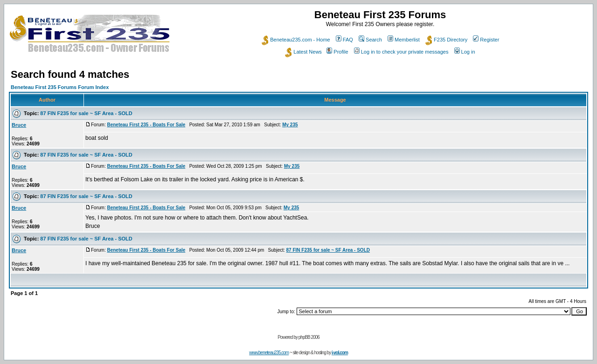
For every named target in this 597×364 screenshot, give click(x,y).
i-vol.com (340, 353)
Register (486, 40)
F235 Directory (446, 40)
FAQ (344, 40)
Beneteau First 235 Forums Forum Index (60, 87)
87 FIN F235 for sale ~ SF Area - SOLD (86, 113)
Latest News (303, 52)
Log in (465, 52)
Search (370, 40)
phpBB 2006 (309, 337)
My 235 (290, 125)
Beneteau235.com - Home (296, 40)
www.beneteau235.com (269, 353)
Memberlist (404, 40)
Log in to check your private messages (401, 52)
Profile (337, 52)
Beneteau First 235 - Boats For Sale (146, 125)
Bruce (19, 125)
